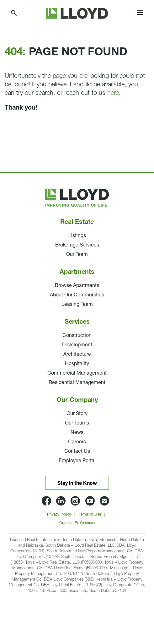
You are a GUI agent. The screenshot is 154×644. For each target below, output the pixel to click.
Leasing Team (77, 305)
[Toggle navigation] (140, 14)
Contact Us (77, 452)
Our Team (77, 255)
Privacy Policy (59, 515)
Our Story (77, 414)
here (113, 93)
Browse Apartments (77, 286)
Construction (77, 336)
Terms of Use (90, 515)
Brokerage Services (77, 245)
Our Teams (77, 423)
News (77, 433)
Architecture (77, 354)
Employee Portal (77, 461)
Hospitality (77, 364)
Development (77, 345)
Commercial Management (77, 373)
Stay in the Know (77, 484)
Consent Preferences (77, 523)
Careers (77, 442)
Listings (77, 236)
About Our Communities (77, 295)
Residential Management (77, 383)
